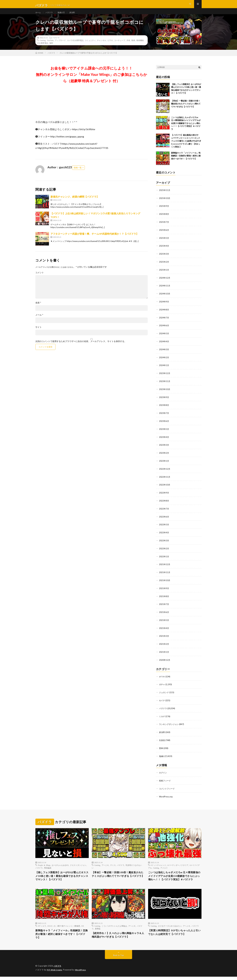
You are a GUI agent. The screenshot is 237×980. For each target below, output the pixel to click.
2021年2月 (164, 643)
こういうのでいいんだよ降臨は (114, 928)
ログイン (163, 770)
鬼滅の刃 (64, 15)
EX (83, 928)
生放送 (162, 737)
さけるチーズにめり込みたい (170, 928)
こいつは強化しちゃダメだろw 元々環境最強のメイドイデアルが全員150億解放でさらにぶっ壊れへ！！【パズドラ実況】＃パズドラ (186, 129)
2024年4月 (164, 345)
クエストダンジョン (78, 862)
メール (39, 320)
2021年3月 (164, 635)
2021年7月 (164, 603)
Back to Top (119, 959)
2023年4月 (164, 439)
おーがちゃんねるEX (60, 862)
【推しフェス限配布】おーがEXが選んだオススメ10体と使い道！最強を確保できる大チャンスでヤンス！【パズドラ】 (61, 873)
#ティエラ (42, 928)
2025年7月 (164, 227)
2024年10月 (165, 297)
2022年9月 (164, 494)
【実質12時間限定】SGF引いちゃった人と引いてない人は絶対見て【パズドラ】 (175, 935)
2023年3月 (164, 446)
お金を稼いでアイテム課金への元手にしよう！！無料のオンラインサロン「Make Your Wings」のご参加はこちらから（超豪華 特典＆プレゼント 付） (91, 80)
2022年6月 (164, 517)
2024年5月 (164, 337)
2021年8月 (164, 595)
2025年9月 (164, 211)
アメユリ (164, 864)
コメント (40, 278)
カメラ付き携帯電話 (75, 46)
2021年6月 (164, 611)
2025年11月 (165, 196)
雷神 (161, 745)
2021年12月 (165, 564)
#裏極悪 (77, 928)
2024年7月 (164, 321)
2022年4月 (164, 533)
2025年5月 (164, 243)
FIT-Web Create (55, 973)
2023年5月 (164, 431)
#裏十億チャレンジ (65, 928)
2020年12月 (165, 658)
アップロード (60, 46)
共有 (128, 46)
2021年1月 (164, 650)
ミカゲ (162, 714)
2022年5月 (164, 525)
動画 (133, 46)
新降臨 (98, 931)
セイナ (162, 698)
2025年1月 (164, 274)
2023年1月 (164, 462)
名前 (38, 308)
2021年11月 (165, 572)
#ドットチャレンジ (158, 862)
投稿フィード (165, 777)
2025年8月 (164, 219)
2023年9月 (164, 399)
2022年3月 (164, 541)
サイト (39, 333)
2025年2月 (164, 266)
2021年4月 (164, 627)
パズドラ (51, 15)
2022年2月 (164, 548)
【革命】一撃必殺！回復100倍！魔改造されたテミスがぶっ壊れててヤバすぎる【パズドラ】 (186, 109)
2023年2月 (164, 454)
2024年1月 (164, 368)
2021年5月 (164, 619)
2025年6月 (164, 235)
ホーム (39, 15)
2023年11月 (165, 384)
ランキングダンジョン (170, 722)
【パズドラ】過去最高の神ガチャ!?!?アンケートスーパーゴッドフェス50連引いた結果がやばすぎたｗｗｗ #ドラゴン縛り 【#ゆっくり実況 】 (186, 146)
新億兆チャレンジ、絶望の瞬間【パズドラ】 (75, 202)
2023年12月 (165, 376)
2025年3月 (164, 258)
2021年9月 (164, 588)
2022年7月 (164, 509)
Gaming (43, 46)
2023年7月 (164, 415)
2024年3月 (164, 352)
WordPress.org (166, 793)
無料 (51, 48)
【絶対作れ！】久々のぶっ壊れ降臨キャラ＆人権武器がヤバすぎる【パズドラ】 (118, 938)
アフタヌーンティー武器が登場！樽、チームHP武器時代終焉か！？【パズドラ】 (94, 239)
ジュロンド (164, 690)
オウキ (162, 675)
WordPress (82, 973)
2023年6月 (164, 423)
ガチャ (162, 683)
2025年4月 (164, 250)
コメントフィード (167, 785)
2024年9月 (164, 305)
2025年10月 (165, 203)
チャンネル (102, 46)
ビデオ (110, 46)
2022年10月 (165, 486)
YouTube (50, 46)
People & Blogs (44, 862)
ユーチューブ (120, 46)
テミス (113, 862)
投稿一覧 (78, 173)
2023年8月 (164, 407)
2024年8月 (164, 313)
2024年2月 (164, 360)
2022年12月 (165, 470)
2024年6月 (164, 329)
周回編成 (48, 864)
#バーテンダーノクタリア (178, 862)
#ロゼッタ (52, 928)
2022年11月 (165, 478)
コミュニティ (90, 46)
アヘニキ (105, 862)
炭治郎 (76, 15)
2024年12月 (165, 282)
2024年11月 (165, 290)
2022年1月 (164, 556)
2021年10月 (165, 580)
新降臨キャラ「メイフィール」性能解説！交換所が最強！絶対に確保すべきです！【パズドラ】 (186, 161)
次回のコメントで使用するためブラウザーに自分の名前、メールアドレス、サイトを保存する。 (81, 347)
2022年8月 (164, 501)
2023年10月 (165, 392)
